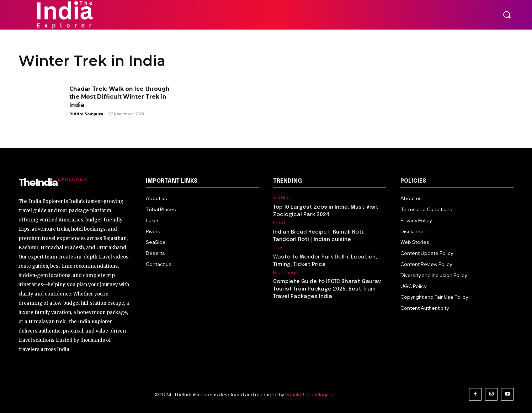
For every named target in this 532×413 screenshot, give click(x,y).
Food (279, 223)
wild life (282, 198)
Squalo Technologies (309, 394)
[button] (507, 15)
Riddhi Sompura (86, 114)
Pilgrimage (286, 273)
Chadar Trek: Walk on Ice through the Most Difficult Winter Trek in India (109, 97)
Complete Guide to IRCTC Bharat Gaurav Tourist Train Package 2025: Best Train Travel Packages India (327, 289)
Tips (278, 248)
